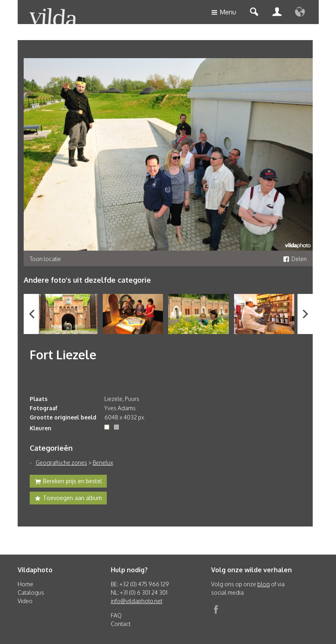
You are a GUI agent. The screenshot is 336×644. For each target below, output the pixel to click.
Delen (295, 259)
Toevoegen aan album (68, 499)
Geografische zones (61, 463)
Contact (121, 624)
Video (25, 601)
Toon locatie (45, 259)
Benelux (103, 463)
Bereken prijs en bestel (68, 482)
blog (264, 584)
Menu (224, 13)
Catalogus (31, 592)
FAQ (116, 615)
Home (25, 584)
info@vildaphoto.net (136, 601)
